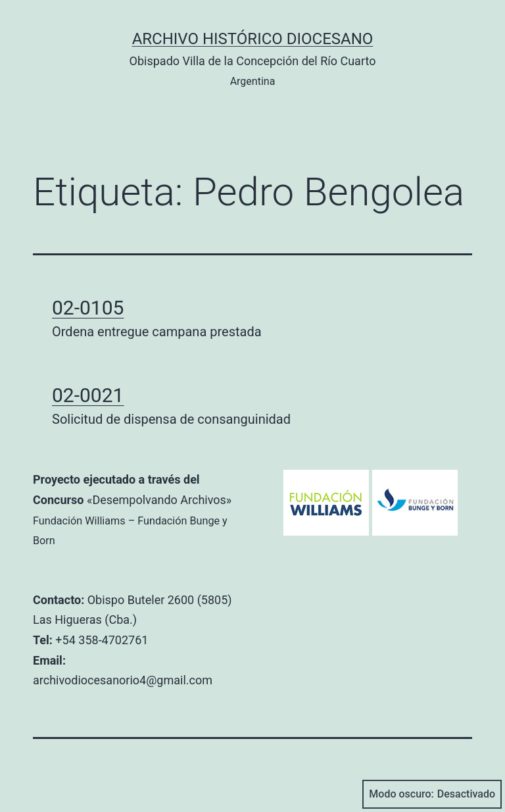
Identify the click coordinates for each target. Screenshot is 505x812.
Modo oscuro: (432, 794)
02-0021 (88, 395)
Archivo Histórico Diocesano (253, 39)
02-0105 (88, 308)
